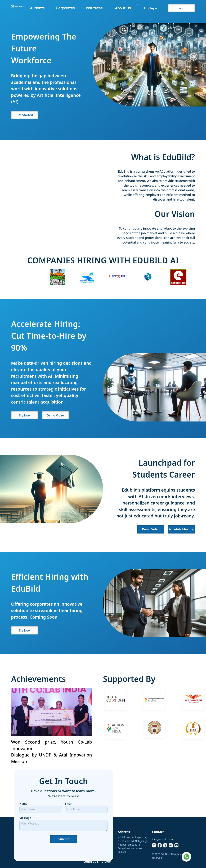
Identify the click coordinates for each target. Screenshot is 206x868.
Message (25, 818)
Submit (64, 839)
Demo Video (55, 415)
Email (69, 804)
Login (181, 8)
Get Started (25, 115)
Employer (151, 8)
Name (23, 804)
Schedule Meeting (181, 529)
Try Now (25, 415)
